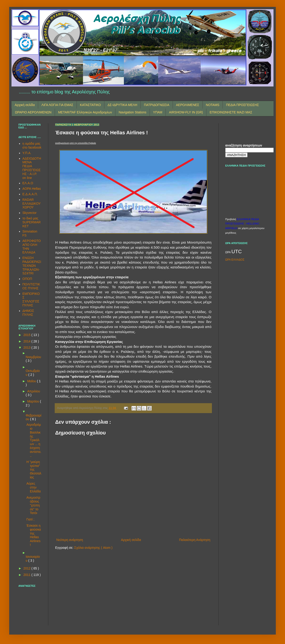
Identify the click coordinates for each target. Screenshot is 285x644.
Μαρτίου (34, 401)
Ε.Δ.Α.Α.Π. (30, 194)
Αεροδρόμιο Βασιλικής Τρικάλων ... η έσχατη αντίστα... (34, 440)
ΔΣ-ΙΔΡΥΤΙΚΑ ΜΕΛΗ (122, 105)
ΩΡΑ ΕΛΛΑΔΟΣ (235, 260)
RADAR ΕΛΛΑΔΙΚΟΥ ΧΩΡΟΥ (32, 204)
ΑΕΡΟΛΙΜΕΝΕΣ (188, 105)
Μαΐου (32, 381)
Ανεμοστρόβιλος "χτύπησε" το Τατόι (33, 505)
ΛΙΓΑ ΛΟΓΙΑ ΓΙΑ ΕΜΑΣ (57, 105)
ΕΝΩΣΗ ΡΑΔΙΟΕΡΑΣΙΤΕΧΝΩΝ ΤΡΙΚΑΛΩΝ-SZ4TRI (32, 266)
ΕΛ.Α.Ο (28, 183)
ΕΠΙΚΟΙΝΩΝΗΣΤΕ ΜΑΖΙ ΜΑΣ (231, 112)
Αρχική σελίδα (25, 105)
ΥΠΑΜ (158, 112)
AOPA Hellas (32, 189)
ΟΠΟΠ (27, 279)
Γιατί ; (30, 519)
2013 (27, 348)
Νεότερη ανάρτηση (70, 540)
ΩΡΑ (228, 252)
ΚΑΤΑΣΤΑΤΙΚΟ (90, 105)
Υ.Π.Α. (27, 153)
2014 (27, 341)
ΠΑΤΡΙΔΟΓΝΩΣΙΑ (157, 105)
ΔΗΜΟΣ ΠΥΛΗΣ (28, 313)
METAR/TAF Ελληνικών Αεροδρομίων (85, 112)
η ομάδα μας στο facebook (32, 145)
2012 (27, 568)
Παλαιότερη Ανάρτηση (195, 540)
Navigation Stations (133, 112)
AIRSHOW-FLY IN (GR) (186, 112)
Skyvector (30, 213)
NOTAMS (213, 105)
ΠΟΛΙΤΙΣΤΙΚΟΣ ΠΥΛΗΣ (31, 286)
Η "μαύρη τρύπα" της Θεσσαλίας (34, 470)
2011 (27, 575)
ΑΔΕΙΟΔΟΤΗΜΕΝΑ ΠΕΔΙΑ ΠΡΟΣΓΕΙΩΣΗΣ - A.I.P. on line (32, 168)
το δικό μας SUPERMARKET (32, 222)
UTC (237, 252)
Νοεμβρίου (33, 357)
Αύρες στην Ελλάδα (34, 487)
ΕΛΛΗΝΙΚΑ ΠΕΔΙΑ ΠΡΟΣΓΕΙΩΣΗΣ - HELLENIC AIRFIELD (242, 224)
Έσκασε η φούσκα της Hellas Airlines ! (34, 535)
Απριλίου (34, 391)
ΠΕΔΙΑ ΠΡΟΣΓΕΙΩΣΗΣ (242, 105)
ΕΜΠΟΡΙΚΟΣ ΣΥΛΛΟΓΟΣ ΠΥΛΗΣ (31, 299)
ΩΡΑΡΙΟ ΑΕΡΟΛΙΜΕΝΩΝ (33, 112)
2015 (27, 335)
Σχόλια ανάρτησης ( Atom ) (93, 548)
